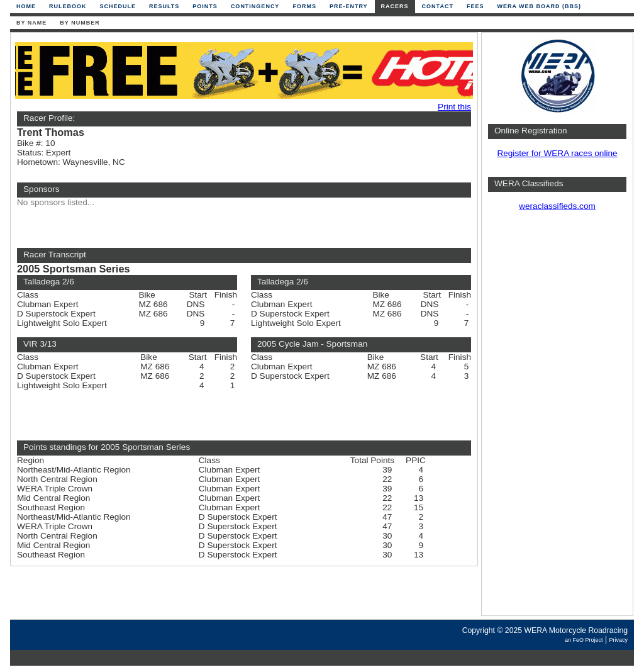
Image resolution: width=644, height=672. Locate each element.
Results (164, 6)
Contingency (255, 6)
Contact (438, 6)
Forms (304, 6)
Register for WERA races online (557, 153)
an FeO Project (584, 640)
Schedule (118, 6)
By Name (31, 23)
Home (26, 6)
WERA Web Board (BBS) (539, 6)
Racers (395, 6)
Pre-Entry (349, 6)
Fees (475, 6)
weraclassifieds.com (557, 206)
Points (205, 6)
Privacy (618, 640)
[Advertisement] (557, 418)
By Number (80, 23)
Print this (454, 107)
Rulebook (68, 6)
